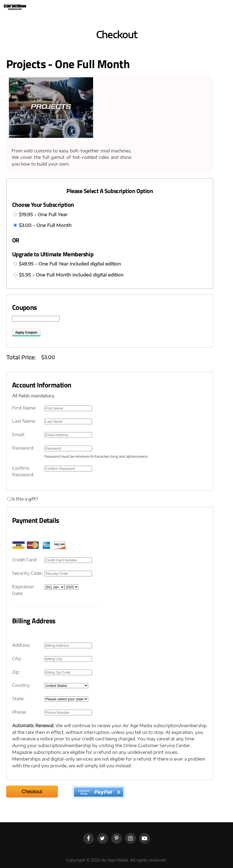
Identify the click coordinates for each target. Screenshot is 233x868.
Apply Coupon (26, 332)
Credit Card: (25, 560)
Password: (23, 448)
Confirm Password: (23, 472)
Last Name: (24, 421)
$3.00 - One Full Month (45, 225)
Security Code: (27, 573)
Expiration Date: (23, 590)
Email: (18, 435)
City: (17, 659)
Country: (21, 685)
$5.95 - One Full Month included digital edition (71, 275)
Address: (21, 645)
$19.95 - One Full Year (43, 214)
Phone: (19, 712)
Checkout (32, 792)
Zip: (16, 672)
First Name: (24, 408)
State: (18, 699)
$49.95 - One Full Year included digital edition (70, 264)
